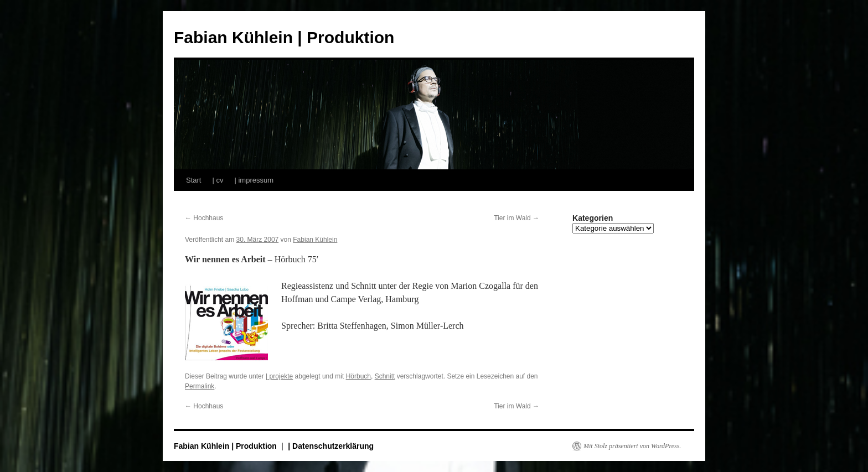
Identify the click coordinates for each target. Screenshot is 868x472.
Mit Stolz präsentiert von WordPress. (632, 446)
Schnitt (385, 376)
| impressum (254, 180)
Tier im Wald (516, 218)
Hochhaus (204, 218)
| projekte (279, 376)
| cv (218, 180)
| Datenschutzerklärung (331, 446)
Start (193, 180)
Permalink (200, 386)
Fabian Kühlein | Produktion (284, 37)
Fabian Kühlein (315, 240)
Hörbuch (358, 376)
